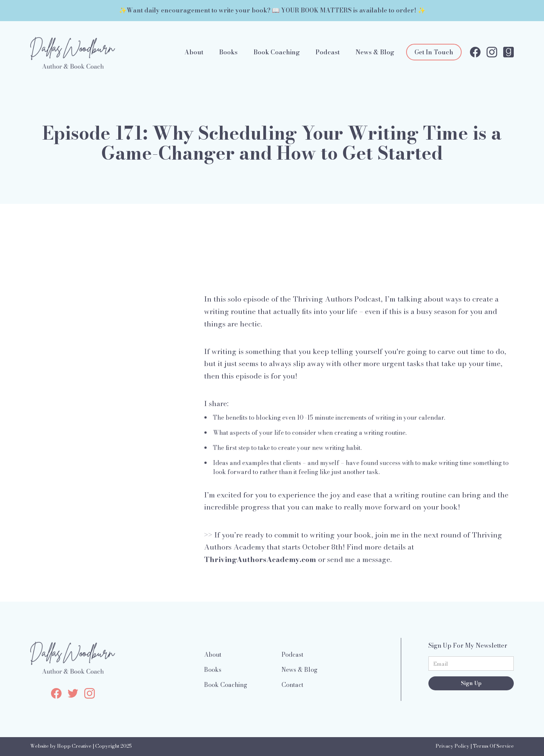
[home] (73, 52)
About (194, 52)
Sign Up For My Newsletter (468, 645)
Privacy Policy (452, 746)
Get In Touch (434, 52)
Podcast (328, 52)
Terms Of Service (493, 746)
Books (228, 52)
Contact (292, 685)
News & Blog (375, 52)
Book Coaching (277, 52)
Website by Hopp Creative (61, 746)
